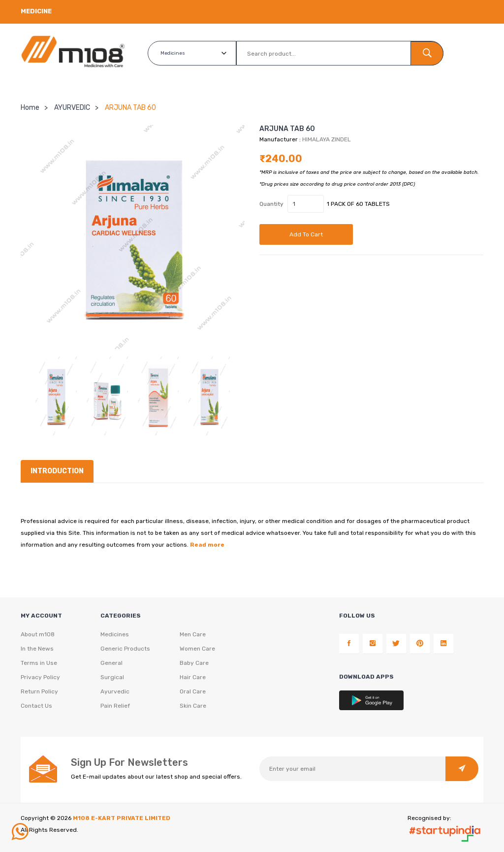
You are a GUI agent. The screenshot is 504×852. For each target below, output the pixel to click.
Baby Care (194, 663)
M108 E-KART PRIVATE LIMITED (122, 818)
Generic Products (125, 649)
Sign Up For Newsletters (129, 762)
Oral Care (193, 691)
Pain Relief (115, 706)
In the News (37, 649)
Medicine (36, 11)
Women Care (197, 649)
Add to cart (306, 234)
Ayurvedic (115, 691)
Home (30, 107)
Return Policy (39, 691)
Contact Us (36, 706)
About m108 (38, 634)
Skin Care (193, 706)
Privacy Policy (40, 677)
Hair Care (193, 677)
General (111, 663)
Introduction (57, 471)
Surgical (112, 677)
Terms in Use (39, 663)
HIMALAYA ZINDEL (327, 139)
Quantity (271, 203)
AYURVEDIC (72, 107)
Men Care (193, 634)
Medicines (115, 634)
